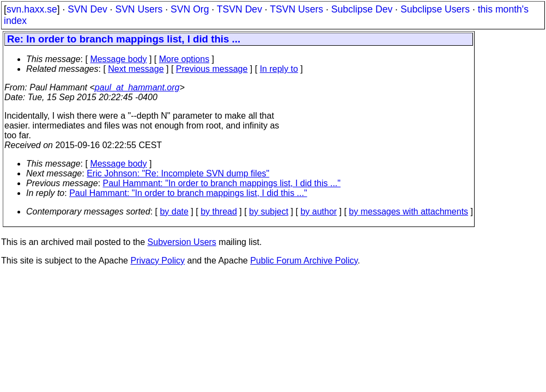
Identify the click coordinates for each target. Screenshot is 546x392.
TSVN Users (296, 9)
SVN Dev (87, 9)
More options (184, 59)
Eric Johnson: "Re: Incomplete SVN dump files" (178, 173)
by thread (219, 212)
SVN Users (139, 9)
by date (174, 212)
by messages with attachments (408, 212)
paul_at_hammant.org (137, 87)
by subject (269, 212)
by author (318, 212)
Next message (136, 69)
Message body (118, 59)
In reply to (279, 69)
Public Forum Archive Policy (304, 261)
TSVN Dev (239, 9)
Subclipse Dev (362, 9)
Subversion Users (182, 242)
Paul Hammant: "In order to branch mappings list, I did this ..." (222, 183)
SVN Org (190, 9)
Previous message (212, 69)
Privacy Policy (157, 261)
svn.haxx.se (32, 9)
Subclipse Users (435, 9)
